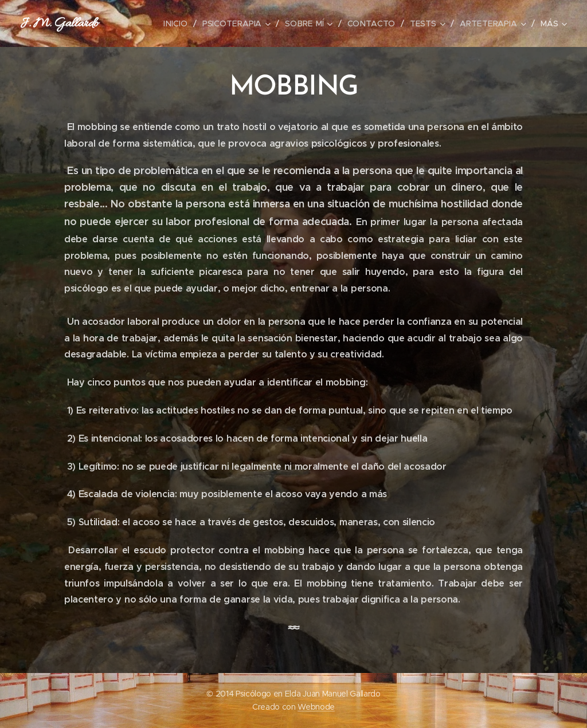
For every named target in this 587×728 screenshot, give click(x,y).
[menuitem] (181, 23)
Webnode (316, 707)
